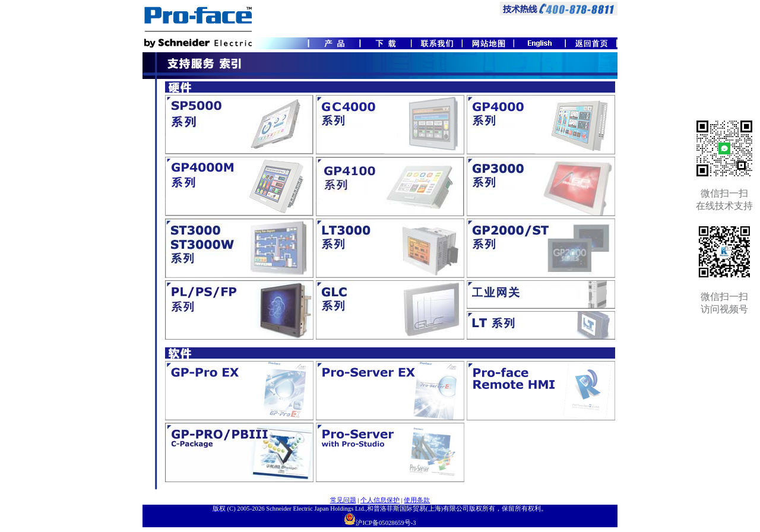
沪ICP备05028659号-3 (386, 523)
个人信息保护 (380, 500)
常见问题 (343, 500)
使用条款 (417, 500)
